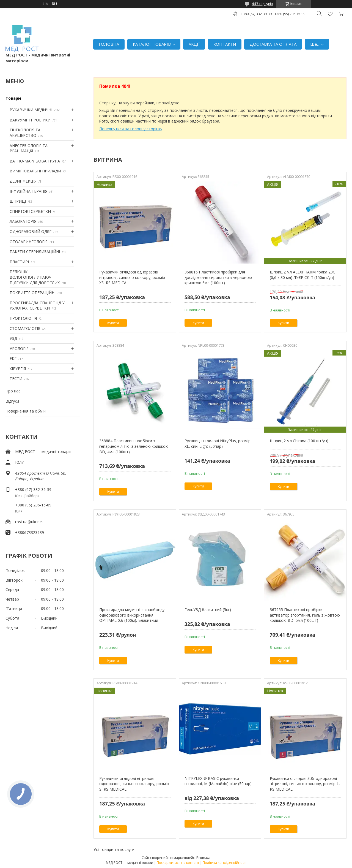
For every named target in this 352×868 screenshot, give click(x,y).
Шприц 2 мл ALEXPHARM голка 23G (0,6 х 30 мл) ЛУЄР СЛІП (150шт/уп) (303, 275)
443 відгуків (262, 4)
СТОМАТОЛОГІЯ (25, 328)
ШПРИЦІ (18, 201)
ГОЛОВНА (109, 44)
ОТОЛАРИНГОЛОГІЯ (29, 242)
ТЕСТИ (16, 379)
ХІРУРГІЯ (18, 369)
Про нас (13, 391)
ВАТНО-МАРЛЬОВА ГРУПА (35, 161)
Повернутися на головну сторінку (131, 129)
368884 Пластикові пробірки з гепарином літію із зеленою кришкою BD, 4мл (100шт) (134, 446)
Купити (113, 323)
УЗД (13, 338)
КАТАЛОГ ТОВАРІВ (152, 44)
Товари (13, 98)
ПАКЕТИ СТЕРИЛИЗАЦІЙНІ (35, 252)
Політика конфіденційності (225, 863)
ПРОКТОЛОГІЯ (23, 318)
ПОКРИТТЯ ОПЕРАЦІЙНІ (33, 293)
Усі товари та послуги (114, 849)
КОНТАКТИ (225, 44)
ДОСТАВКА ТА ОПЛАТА (273, 44)
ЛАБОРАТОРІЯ (23, 221)
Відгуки (12, 401)
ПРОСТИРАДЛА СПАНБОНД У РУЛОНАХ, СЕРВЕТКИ (37, 306)
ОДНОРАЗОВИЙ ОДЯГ (31, 231)
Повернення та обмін (26, 411)
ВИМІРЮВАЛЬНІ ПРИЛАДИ (35, 171)
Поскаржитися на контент (178, 863)
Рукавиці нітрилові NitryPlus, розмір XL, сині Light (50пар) (218, 444)
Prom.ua (203, 858)
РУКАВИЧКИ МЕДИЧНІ (31, 110)
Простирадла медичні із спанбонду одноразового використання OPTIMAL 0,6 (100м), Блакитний (132, 615)
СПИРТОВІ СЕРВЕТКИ (30, 211)
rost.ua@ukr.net (29, 522)
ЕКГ (13, 358)
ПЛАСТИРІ (19, 262)
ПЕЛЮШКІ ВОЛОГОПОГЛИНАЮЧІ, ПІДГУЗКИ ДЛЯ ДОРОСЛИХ (35, 277)
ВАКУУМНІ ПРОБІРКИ (30, 120)
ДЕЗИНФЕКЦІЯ (23, 181)
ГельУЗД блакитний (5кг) (208, 610)
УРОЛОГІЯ (19, 348)
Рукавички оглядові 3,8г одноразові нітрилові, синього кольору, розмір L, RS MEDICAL (305, 784)
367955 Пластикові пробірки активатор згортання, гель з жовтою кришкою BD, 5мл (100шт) (305, 615)
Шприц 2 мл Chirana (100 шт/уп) (299, 441)
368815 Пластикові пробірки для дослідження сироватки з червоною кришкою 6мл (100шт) (218, 277)
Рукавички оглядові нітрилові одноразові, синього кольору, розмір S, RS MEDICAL (134, 784)
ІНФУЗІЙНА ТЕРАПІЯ (28, 191)
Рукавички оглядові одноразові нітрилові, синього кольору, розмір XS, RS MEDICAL (132, 277)
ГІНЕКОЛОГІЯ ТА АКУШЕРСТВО (25, 133)
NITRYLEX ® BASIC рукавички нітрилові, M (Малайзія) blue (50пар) (218, 781)
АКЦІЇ (194, 44)
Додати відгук (330, 14)
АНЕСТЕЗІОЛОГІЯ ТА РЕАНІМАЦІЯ (29, 148)
